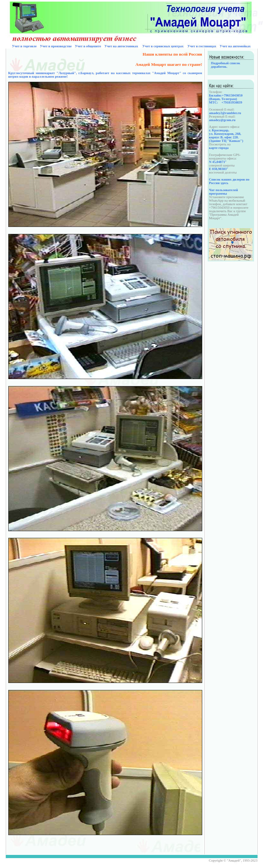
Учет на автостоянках (121, 46)
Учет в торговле (24, 46)
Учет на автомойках (235, 46)
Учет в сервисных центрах (163, 46)
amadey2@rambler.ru (225, 113)
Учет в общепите (88, 46)
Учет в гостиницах (202, 46)
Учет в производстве (56, 46)
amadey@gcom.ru (222, 120)
